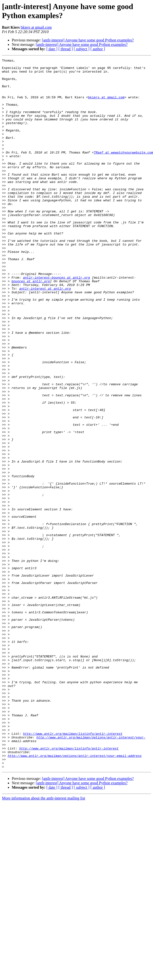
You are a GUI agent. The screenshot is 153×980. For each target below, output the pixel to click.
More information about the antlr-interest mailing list (44, 940)
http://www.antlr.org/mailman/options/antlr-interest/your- (91, 873)
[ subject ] (82, 49)
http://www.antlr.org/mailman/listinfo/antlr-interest (73, 869)
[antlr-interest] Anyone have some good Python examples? (88, 40)
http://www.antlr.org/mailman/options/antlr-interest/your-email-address (75, 895)
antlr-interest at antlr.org (45, 335)
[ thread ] (66, 49)
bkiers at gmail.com (36, 27)
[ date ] (52, 49)
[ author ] (98, 49)
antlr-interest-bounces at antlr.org (57, 322)
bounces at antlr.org (31, 326)
